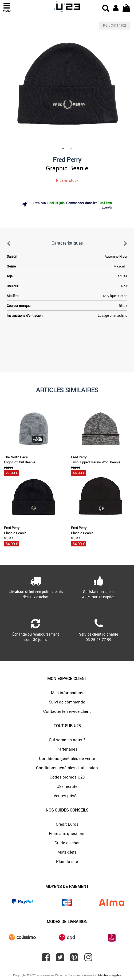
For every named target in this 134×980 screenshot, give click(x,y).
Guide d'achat (67, 843)
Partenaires (67, 749)
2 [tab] (71, 149)
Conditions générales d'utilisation (67, 768)
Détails (107, 208)
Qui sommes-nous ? (67, 740)
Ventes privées (67, 796)
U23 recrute (67, 786)
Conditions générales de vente (67, 758)
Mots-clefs (67, 852)
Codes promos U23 (67, 777)
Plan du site (67, 861)
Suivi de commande (67, 702)
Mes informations (67, 693)
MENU (7, 8)
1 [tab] (63, 149)
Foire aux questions (67, 833)
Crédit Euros (67, 824)
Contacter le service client (67, 711)
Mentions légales (110, 975)
